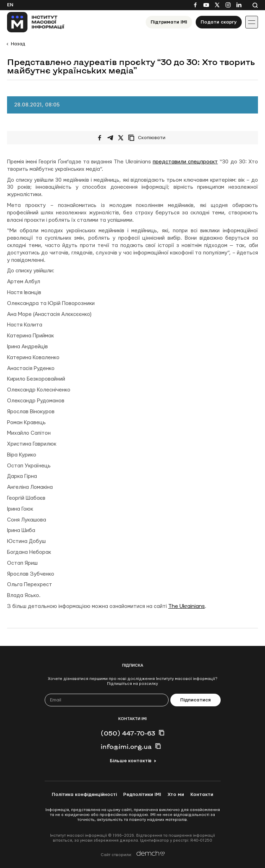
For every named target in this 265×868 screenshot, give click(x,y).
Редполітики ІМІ (142, 795)
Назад (18, 44)
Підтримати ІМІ (169, 22)
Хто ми (176, 795)
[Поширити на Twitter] (121, 138)
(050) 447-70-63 (128, 733)
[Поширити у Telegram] (110, 138)
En (10, 5)
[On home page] (36, 22)
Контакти (202, 795)
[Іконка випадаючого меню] (252, 22)
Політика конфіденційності (84, 795)
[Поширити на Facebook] (100, 138)
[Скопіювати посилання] (149, 138)
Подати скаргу (219, 22)
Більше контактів (131, 761)
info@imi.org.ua (126, 746)
